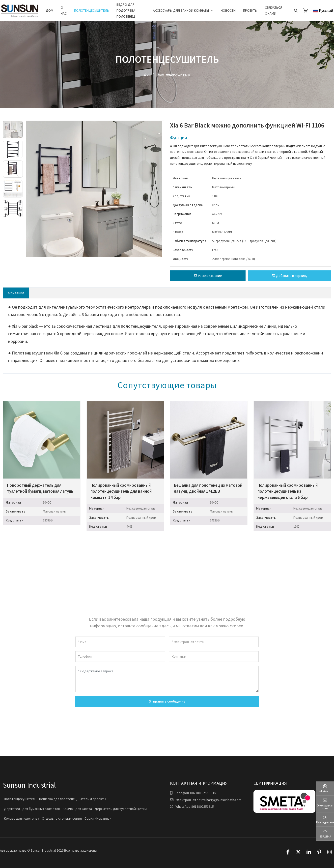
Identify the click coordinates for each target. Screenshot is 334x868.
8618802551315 (203, 806)
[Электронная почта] (214, 642)
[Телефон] (120, 657)
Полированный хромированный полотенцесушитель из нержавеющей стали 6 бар (288, 491)
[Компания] (214, 657)
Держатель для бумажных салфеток (32, 809)
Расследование (208, 276)
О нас (64, 10)
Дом (50, 10)
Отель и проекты (93, 799)
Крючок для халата (77, 809)
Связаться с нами (274, 10)
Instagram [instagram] (330, 852)
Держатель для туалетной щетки (121, 809)
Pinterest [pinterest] (319, 852)
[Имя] (120, 642)
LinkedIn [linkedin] (309, 852)
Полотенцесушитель (92, 10)
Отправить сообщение (167, 701)
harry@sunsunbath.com (224, 800)
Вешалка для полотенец (58, 799)
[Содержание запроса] (167, 679)
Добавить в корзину (290, 276)
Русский (323, 10)
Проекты (250, 10)
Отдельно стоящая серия (62, 818)
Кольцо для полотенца (22, 818)
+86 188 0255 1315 (203, 793)
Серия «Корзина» (98, 818)
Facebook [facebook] (288, 852)
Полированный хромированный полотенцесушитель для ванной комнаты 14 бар (121, 491)
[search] (295, 11)
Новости (228, 10)
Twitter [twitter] (298, 852)
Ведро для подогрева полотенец (126, 10)
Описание (16, 293)
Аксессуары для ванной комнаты (181, 10)
